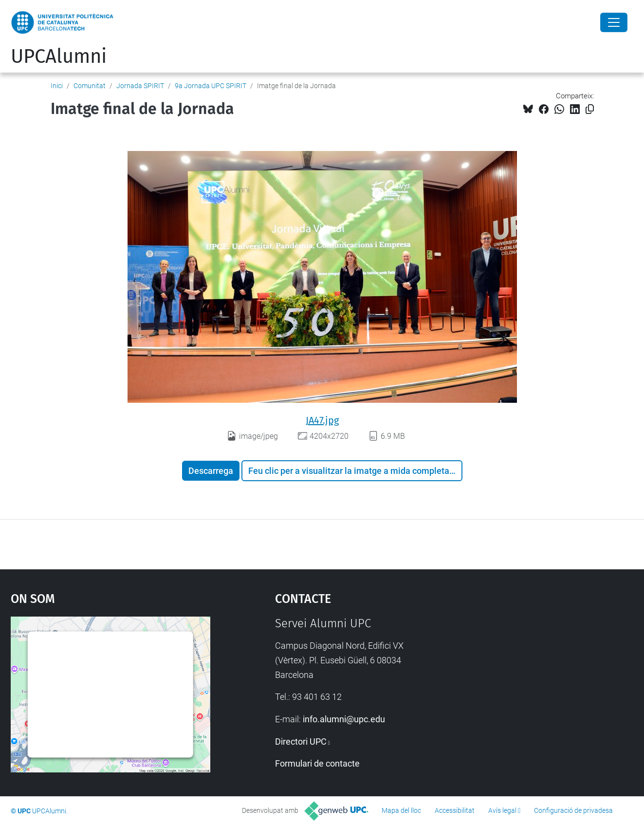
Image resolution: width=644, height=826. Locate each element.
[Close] (614, 22)
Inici (57, 86)
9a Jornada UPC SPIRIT (211, 86)
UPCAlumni (59, 56)
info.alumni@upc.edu (344, 719)
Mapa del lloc (401, 810)
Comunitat (90, 86)
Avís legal (502, 810)
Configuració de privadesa (573, 810)
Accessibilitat (455, 810)
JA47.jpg (322, 420)
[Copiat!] (590, 109)
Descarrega (211, 471)
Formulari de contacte (317, 763)
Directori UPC (301, 742)
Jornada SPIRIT (140, 86)
